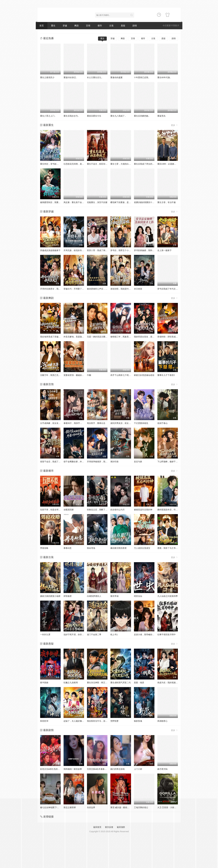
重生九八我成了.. (118, 116)
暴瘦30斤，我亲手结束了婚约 (77, 423)
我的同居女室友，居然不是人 (147, 337)
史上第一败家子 (164, 250)
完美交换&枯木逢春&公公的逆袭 (102, 769)
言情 (88, 26)
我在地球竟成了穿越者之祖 (52, 337)
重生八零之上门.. (48, 116)
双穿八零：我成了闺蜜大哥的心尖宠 (103, 250)
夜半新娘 (44, 683)
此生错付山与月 (118, 510)
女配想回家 (69, 510)
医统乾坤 (44, 721)
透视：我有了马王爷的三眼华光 (172, 548)
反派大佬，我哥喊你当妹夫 (146, 635)
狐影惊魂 (138, 721)
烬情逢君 (68, 596)
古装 (111, 26)
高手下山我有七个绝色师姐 (123, 375)
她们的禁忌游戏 (118, 769)
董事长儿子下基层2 (166, 375)
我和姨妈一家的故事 (73, 769)
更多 (175, 125)
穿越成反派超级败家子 (50, 250)
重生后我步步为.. (71, 116)
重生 (53, 26)
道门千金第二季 (94, 635)
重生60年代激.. (164, 77)
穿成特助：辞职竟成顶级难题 (171, 337)
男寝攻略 (44, 548)
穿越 (65, 26)
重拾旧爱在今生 (94, 116)
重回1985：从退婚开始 (168, 164)
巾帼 (89, 375)
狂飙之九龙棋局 (71, 683)
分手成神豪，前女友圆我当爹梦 (54, 423)
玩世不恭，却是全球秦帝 (51, 510)
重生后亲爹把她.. (142, 116)
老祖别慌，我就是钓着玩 (122, 289)
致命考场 (91, 548)
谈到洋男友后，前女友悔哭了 (124, 423)
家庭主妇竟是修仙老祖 (144, 375)
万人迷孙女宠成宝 (142, 548)
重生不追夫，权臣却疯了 (98, 164)
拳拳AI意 (68, 548)
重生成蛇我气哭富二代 (121, 683)
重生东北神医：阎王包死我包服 (101, 683)
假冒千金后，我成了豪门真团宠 (54, 462)
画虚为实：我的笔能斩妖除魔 (171, 683)
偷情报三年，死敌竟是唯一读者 (125, 337)
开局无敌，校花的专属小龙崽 (77, 250)
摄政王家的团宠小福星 (50, 596)
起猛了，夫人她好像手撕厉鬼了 (78, 721)
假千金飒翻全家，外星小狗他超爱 (79, 462)
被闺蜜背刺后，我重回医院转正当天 (56, 202)
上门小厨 (138, 769)
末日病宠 (138, 289)
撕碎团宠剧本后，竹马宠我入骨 (172, 510)
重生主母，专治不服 (167, 202)
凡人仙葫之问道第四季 (168, 596)
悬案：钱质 (139, 683)
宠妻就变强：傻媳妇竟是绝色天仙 (79, 375)
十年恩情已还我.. (142, 77)
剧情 (135, 26)
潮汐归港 (114, 462)
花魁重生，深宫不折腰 (97, 202)
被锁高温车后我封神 (143, 510)
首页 (42, 26)
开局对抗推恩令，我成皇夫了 (53, 289)
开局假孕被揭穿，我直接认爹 (100, 462)
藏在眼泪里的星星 (119, 548)
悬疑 (123, 26)
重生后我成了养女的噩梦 (145, 164)
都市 (100, 26)
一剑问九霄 (45, 635)
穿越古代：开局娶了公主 (75, 289)
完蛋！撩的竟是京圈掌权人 (99, 337)
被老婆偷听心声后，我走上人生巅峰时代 (105, 289)
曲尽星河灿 (162, 769)
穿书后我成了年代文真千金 (170, 289)
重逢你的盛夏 (116, 77)
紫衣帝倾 (114, 596)
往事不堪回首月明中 (167, 635)
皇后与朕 (138, 462)
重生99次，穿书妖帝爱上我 (53, 164)
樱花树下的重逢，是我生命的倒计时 (127, 202)
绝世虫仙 (138, 596)
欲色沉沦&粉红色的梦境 (51, 769)
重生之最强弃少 (47, 77)
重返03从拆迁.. (70, 77)
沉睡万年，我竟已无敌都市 (52, 375)
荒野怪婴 (114, 721)
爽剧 (76, 26)
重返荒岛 (161, 116)
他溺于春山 (162, 423)
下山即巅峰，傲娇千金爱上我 (171, 462)
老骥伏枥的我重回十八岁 (145, 202)
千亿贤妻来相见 (141, 423)
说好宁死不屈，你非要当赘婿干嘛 (79, 635)
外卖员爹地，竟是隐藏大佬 (76, 337)
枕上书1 (114, 635)
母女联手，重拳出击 (96, 423)
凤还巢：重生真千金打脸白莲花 (78, 202)
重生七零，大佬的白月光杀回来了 (126, 164)
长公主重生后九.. (95, 77)
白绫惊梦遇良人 (94, 596)
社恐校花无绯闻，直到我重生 (77, 164)
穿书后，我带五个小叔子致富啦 (125, 250)
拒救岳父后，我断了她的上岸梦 (101, 510)
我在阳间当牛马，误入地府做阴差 (102, 721)
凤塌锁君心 (162, 721)
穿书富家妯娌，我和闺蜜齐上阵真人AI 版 (152, 250)
